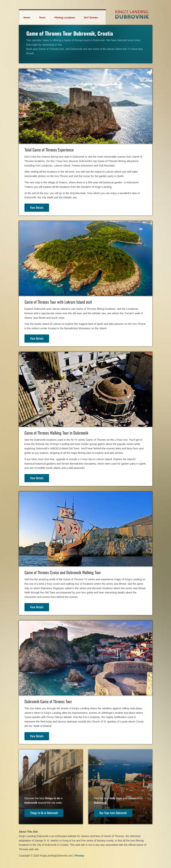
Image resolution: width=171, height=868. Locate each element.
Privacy (79, 856)
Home (27, 18)
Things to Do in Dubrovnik (44, 813)
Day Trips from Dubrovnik (113, 813)
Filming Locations (65, 18)
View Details (37, 207)
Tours (42, 18)
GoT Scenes (91, 18)
